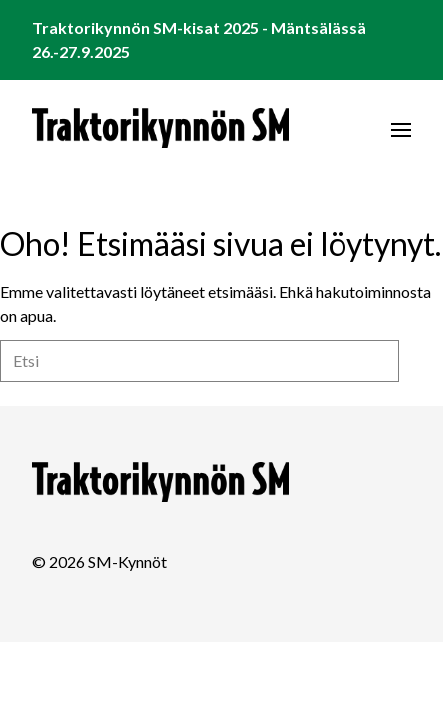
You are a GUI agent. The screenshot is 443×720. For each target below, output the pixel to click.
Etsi (421, 360)
